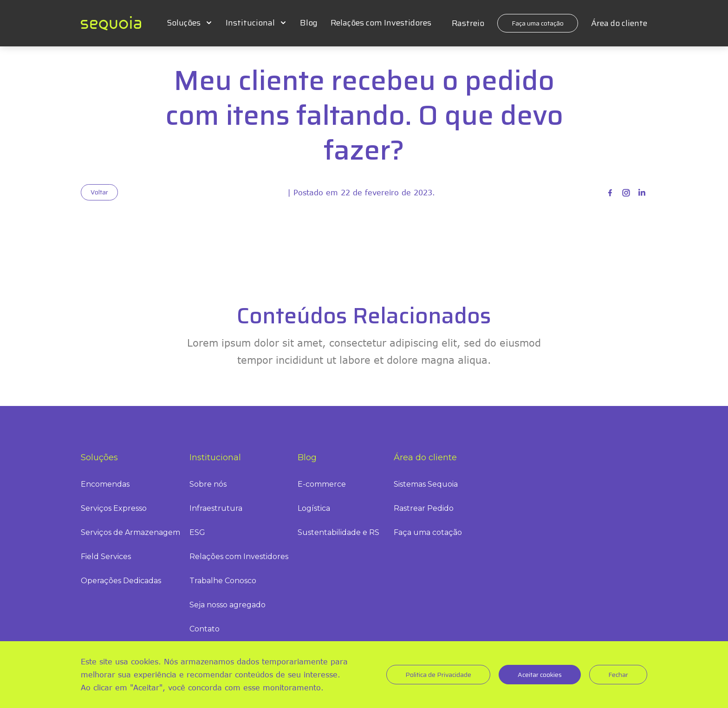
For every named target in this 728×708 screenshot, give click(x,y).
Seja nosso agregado (227, 605)
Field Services (106, 557)
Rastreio (468, 23)
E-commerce (322, 484)
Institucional (250, 23)
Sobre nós (208, 484)
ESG (197, 532)
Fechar (618, 675)
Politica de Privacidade (438, 675)
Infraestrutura (216, 508)
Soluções (184, 23)
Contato (205, 629)
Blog (309, 23)
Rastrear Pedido (424, 508)
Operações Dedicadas (121, 581)
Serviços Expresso (114, 508)
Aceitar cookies (540, 675)
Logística (314, 508)
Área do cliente (619, 23)
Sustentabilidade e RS (338, 532)
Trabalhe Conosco (223, 581)
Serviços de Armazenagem (130, 532)
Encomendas (105, 484)
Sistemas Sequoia (426, 484)
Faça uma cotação (538, 23)
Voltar (99, 192)
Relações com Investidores (381, 23)
